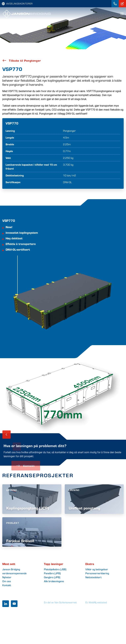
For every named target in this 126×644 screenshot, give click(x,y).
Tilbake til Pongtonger (22, 60)
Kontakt (7, 585)
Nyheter (7, 577)
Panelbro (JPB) (52, 573)
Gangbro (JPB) (52, 577)
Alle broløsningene (54, 581)
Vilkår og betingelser (97, 569)
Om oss (7, 581)
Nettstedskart (93, 577)
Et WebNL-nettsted (96, 602)
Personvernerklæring (97, 573)
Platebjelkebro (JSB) (55, 569)
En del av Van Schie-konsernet (60, 602)
